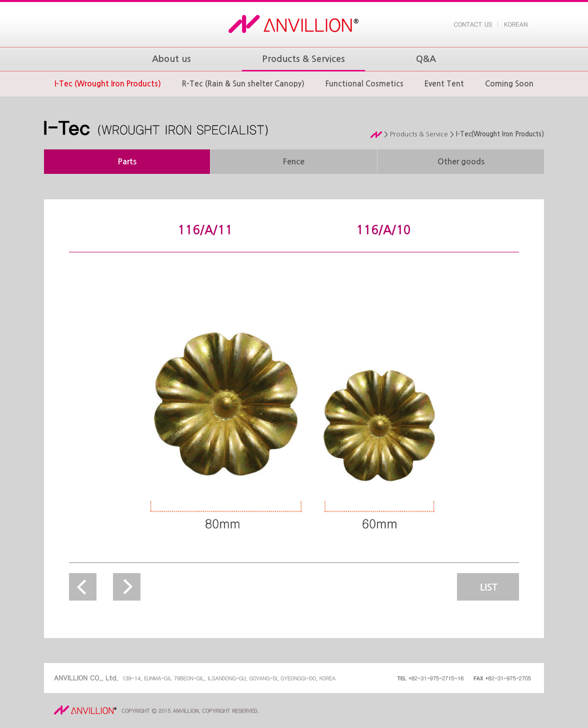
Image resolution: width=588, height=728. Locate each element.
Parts (127, 162)
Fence (294, 162)
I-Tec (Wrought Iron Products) (108, 84)
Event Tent (444, 84)
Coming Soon (509, 84)
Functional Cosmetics (364, 84)
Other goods (461, 162)
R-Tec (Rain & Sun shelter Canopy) (243, 84)
